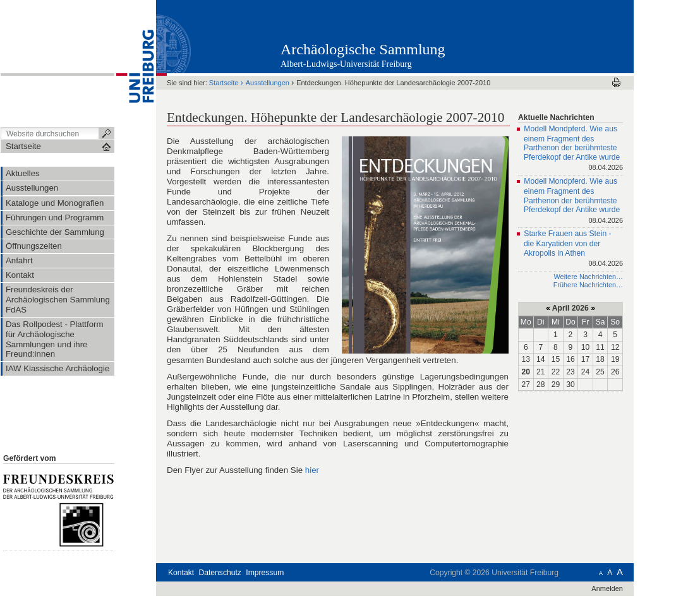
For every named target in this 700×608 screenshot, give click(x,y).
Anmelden (607, 588)
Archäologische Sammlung (363, 49)
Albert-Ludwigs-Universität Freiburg (346, 64)
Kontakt (181, 573)
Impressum (265, 573)
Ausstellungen (268, 83)
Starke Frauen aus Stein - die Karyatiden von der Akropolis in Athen (573, 249)
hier (312, 470)
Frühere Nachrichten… (588, 285)
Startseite (224, 83)
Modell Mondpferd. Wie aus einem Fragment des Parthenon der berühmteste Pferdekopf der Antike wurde (573, 149)
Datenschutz (220, 573)
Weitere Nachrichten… (588, 277)
